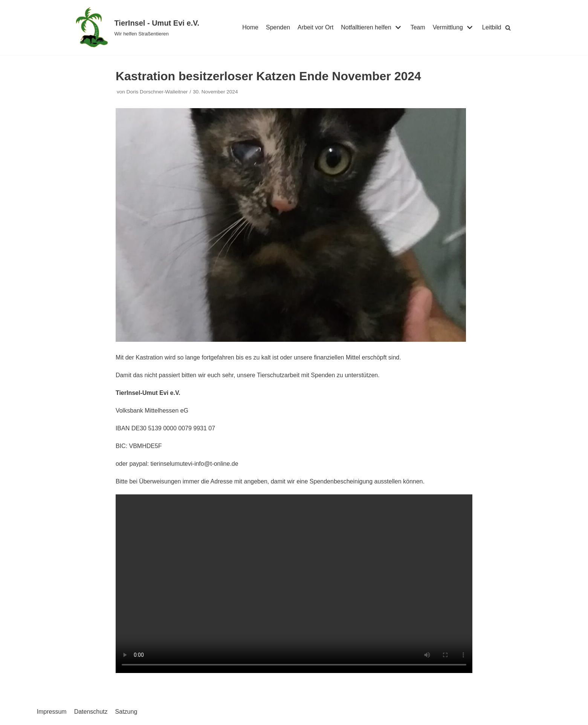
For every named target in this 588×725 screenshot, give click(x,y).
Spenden (278, 27)
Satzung (126, 712)
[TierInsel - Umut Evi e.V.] (137, 28)
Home (250, 27)
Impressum (52, 712)
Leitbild (492, 27)
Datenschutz (91, 712)
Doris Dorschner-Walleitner (157, 92)
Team (418, 27)
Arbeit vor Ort (315, 27)
